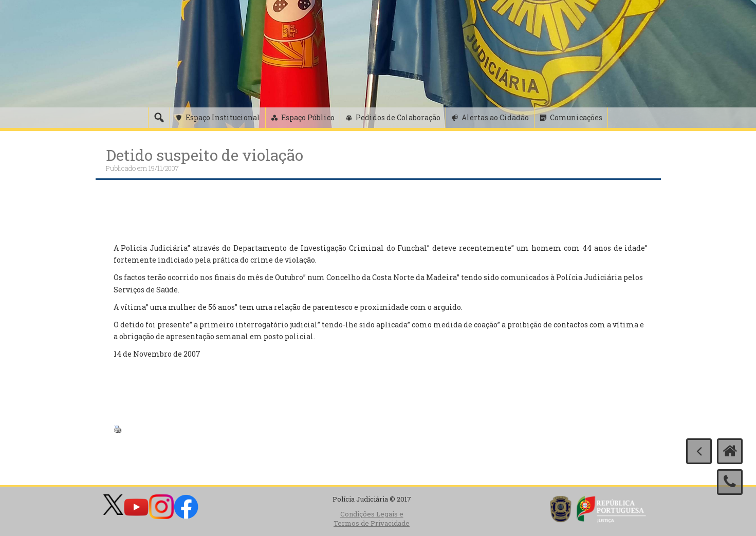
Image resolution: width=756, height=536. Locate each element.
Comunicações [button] (576, 117)
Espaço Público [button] (308, 117)
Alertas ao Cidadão (495, 117)
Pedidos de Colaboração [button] (398, 117)
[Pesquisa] (159, 118)
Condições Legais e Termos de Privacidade (372, 519)
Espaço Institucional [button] (223, 117)
